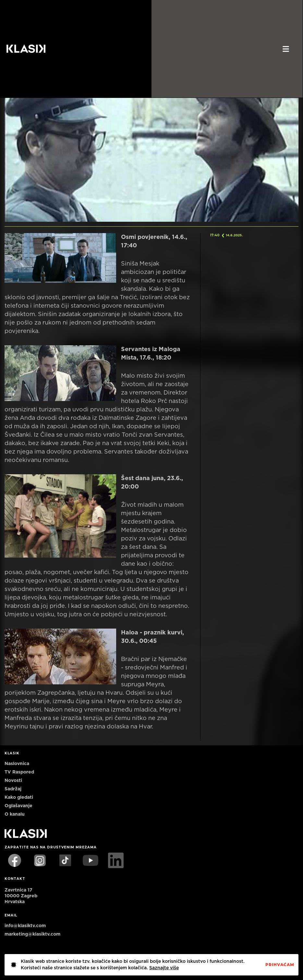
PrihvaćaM (280, 965)
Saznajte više (164, 968)
